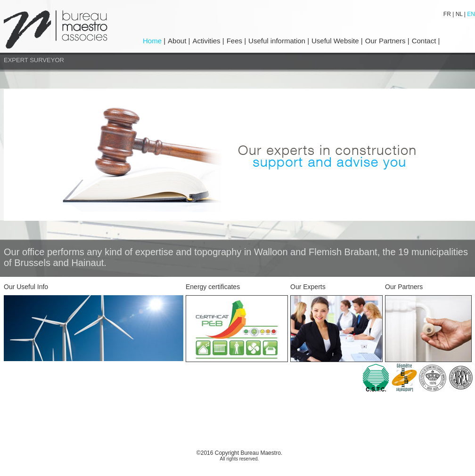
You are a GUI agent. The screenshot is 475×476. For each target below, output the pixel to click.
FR (448, 14)
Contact (425, 41)
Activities (206, 41)
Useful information (278, 41)
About (178, 41)
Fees (236, 41)
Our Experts (308, 287)
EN (470, 14)
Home (153, 41)
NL (459, 14)
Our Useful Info (26, 287)
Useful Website (335, 41)
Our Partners (386, 41)
